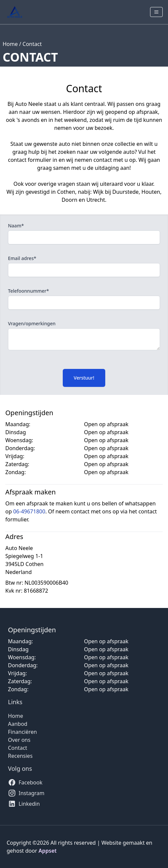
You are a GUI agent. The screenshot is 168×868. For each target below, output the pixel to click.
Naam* (16, 226)
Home (10, 44)
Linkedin (24, 804)
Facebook (25, 782)
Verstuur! (84, 378)
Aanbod (18, 724)
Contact (32, 44)
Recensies (20, 756)
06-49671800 (29, 511)
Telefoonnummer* (28, 291)
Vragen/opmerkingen (32, 323)
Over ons (19, 740)
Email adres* (22, 258)
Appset (48, 851)
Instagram (26, 793)
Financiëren (22, 732)
